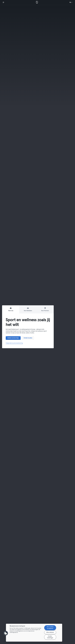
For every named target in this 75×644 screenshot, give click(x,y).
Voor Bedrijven (28, 309)
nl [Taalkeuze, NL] (71, 2)
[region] (34, 633)
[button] (6, 633)
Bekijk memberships (13, 338)
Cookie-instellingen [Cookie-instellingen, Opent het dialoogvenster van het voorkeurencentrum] (50, 637)
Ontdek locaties (28, 338)
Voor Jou (11, 309)
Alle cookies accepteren (50, 628)
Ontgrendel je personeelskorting (14, 343)
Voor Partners (45, 309)
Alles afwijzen (50, 632)
